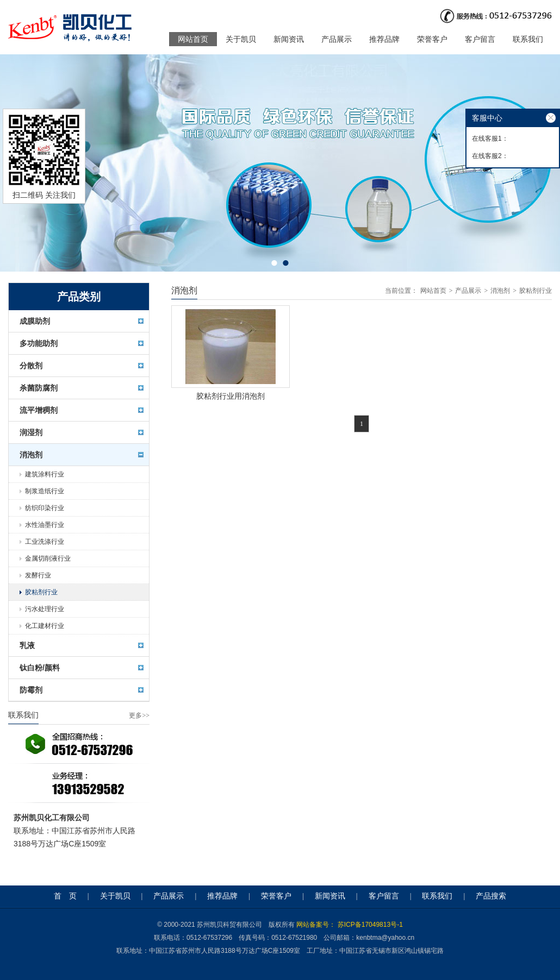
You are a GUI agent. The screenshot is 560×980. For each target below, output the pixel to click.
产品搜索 (491, 896)
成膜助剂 (35, 321)
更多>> (139, 715)
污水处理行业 (45, 609)
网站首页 (193, 39)
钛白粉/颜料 (40, 668)
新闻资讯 (289, 39)
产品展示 (337, 39)
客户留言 (480, 39)
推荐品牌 (384, 39)
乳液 (27, 645)
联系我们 (528, 39)
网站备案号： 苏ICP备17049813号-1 (349, 925)
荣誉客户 (432, 39)
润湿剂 (31, 432)
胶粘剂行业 (41, 592)
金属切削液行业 (48, 558)
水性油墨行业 (45, 525)
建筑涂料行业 (45, 474)
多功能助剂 (39, 343)
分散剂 (31, 366)
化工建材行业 (45, 626)
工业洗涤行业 (45, 542)
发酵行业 (38, 575)
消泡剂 (31, 455)
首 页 (65, 896)
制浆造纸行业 (45, 491)
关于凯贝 (241, 39)
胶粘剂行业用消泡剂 (231, 396)
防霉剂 (31, 690)
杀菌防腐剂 (39, 388)
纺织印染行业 (45, 508)
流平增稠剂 (39, 410)
